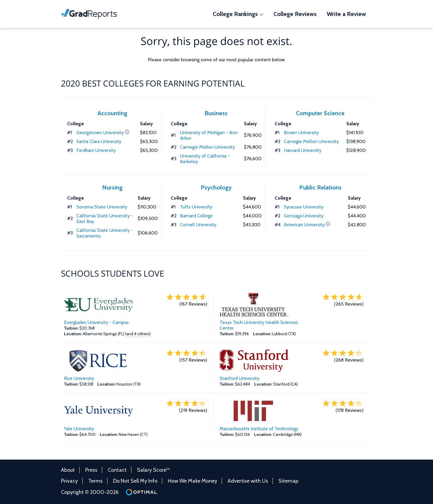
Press (91, 470)
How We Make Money (193, 481)
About (68, 470)
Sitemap (288, 481)
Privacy (69, 481)
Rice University (79, 378)
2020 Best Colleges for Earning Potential (153, 83)
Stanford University (239, 378)
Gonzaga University (304, 216)
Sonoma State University (102, 207)
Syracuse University (304, 207)
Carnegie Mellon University (207, 147)
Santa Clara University (99, 141)
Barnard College (196, 216)
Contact (117, 470)
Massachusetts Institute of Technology (259, 429)
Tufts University (196, 207)
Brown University (301, 133)
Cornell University (198, 225)
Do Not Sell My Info (135, 481)
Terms (95, 481)
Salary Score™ (154, 470)
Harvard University (303, 150)
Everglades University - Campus (96, 322)
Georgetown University (100, 133)
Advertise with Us (248, 481)
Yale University (79, 429)
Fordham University (96, 150)
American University (304, 225)
